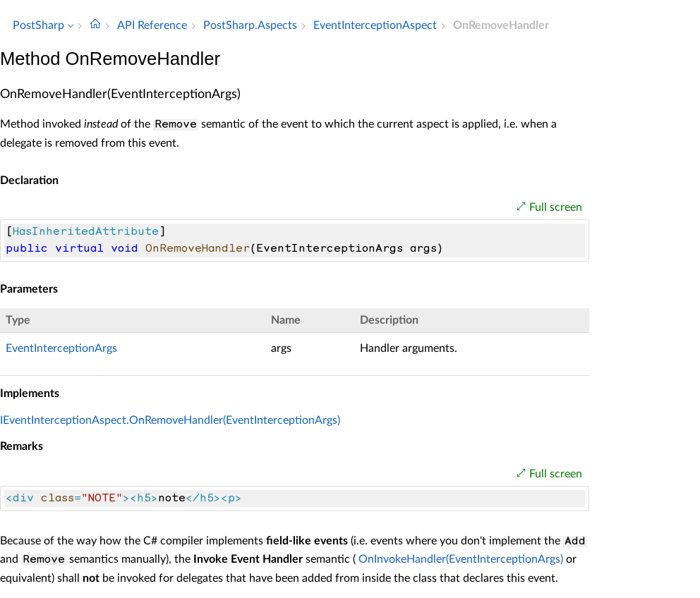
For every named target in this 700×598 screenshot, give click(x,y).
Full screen (556, 207)
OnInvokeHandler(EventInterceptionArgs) (461, 559)
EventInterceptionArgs (61, 348)
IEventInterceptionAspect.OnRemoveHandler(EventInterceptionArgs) (170, 420)
